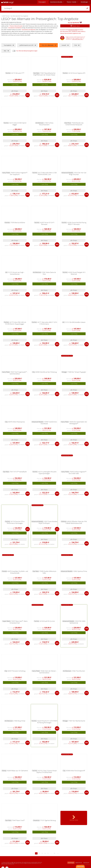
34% (87, 245)
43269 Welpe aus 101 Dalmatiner (18, 771)
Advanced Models (67, 173)
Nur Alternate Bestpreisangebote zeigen (27, 51)
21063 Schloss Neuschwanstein (46, 124)
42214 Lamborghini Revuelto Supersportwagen (47, 473)
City (34, 372)
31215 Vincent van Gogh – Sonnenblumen (16, 273)
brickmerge (71, 863)
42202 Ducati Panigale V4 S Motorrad (77, 273)
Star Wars (36, 73)
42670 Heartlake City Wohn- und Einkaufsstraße (18, 572)
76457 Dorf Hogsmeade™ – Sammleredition (19, 373)
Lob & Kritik (80, 866)
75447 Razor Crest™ (18, 820)
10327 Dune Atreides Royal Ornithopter (48, 522)
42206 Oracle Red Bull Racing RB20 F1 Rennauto (77, 223)
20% (57, 95)
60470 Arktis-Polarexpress (17, 422)
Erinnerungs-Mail (73, 30)
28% (87, 95)
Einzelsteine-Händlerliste (15, 28)
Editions (64, 521)
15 (54, 853)
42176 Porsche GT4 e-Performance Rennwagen (16, 522)
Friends (4, 571)
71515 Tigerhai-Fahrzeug (48, 820)
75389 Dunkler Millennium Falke (48, 572)
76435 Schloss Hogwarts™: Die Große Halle (78, 473)
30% (28, 95)
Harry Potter (6, 173)
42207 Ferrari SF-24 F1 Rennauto (47, 223)
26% (57, 728)
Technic (8, 73)
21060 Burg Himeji (19, 721)
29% (28, 195)
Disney (4, 771)
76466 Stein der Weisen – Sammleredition (48, 672)
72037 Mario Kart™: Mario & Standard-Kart (19, 622)
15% (28, 394)
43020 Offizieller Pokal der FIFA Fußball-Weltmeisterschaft (76, 522)
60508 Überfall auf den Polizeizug (46, 372)
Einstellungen (84, 2)
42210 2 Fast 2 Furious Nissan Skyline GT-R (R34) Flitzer (47, 772)
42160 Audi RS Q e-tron (47, 621)
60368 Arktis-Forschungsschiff (76, 771)
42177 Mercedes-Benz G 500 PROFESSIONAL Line (47, 174)
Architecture (40, 123)
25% (87, 543)
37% (87, 344)
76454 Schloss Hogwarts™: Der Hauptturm (19, 174)
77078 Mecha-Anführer (18, 223)
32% (57, 444)
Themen (72, 2)
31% (28, 245)
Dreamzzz (36, 820)
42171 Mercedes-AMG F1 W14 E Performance (47, 323)
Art (6, 272)
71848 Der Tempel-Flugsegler (77, 372)
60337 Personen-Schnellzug (17, 671)
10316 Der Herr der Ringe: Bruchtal (78, 174)
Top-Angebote (8, 45)
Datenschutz (79, 863)
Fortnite (7, 223)
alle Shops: (15, 91)
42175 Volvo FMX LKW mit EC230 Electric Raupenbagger (16, 323)
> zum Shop (15, 85)
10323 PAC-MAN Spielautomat (77, 622)
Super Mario (6, 621)
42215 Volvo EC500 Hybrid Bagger (18, 124)
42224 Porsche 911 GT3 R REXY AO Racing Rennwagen (47, 722)
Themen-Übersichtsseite (16, 26)
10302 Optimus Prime (80, 571)
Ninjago (64, 372)
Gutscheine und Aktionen (29, 30)
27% (57, 529)
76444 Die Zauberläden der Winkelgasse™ (78, 423)
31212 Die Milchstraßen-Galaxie (75, 322)
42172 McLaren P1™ (18, 73)
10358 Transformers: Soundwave (49, 423)
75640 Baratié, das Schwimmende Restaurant (75, 124)
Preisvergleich (42, 2)
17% (87, 195)
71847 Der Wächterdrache (77, 721)
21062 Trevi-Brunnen (78, 671)
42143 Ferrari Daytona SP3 (77, 73)
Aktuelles (56, 2)
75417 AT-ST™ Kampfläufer (18, 472)
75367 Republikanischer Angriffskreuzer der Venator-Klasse (45, 74)
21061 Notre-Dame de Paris (49, 273)
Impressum (86, 863)
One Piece (68, 123)
